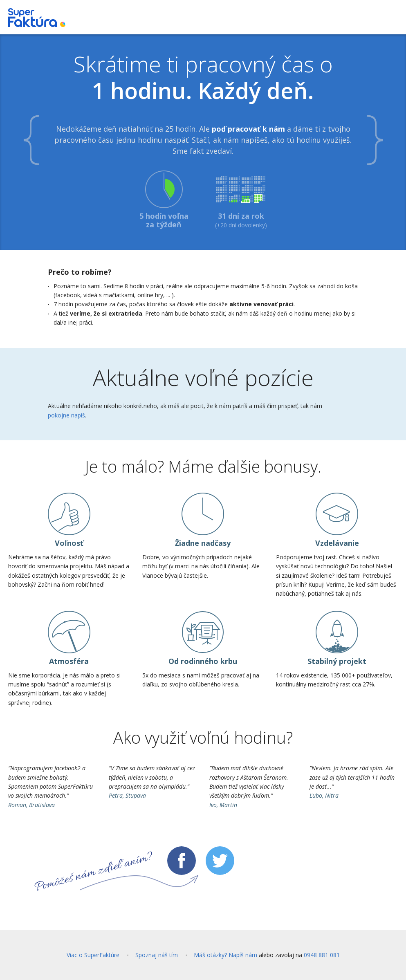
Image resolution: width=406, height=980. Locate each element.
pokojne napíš (66, 415)
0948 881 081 (322, 955)
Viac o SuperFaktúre (93, 955)
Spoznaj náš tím (157, 955)
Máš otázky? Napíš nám (225, 955)
